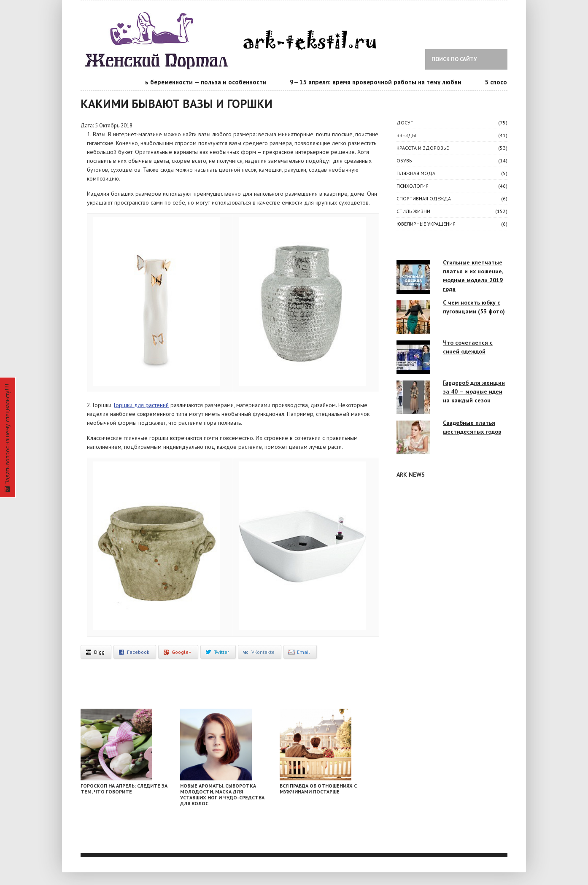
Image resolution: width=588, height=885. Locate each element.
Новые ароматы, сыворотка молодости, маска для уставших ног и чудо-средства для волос (222, 795)
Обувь (404, 161)
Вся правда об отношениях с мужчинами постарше (318, 789)
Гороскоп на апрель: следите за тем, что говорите (124, 789)
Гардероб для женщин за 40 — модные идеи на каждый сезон (474, 391)
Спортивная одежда (424, 198)
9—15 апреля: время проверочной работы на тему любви (379, 82)
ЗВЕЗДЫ (406, 135)
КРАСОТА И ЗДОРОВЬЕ (423, 148)
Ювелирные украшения (426, 224)
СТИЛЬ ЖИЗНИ (413, 211)
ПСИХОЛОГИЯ (413, 186)
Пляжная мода (416, 173)
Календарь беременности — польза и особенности (195, 82)
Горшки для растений (141, 405)
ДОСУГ (405, 123)
